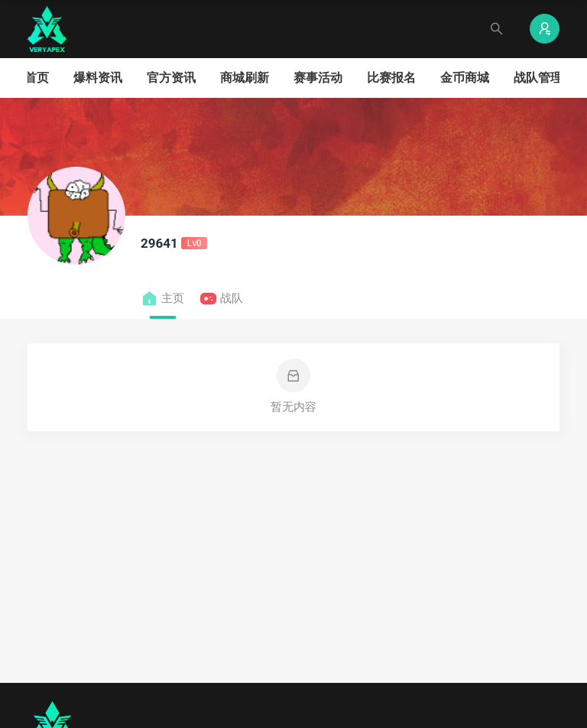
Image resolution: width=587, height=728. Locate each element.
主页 (162, 299)
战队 (221, 299)
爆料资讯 (98, 78)
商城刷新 (245, 78)
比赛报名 (391, 78)
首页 (37, 78)
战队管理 (538, 78)
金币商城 (465, 78)
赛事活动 (318, 78)
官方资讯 (171, 78)
